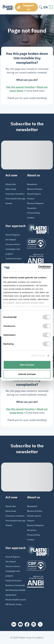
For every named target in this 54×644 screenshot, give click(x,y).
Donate (9, 203)
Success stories (13, 244)
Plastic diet (11, 184)
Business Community (15, 585)
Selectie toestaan (27, 374)
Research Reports (35, 203)
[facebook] (27, 624)
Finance (31, 199)
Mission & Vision (35, 189)
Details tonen (38, 356)
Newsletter (32, 184)
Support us (29, 7)
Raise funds (11, 189)
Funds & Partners (14, 259)
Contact (31, 218)
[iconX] (40, 624)
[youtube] (20, 624)
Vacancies (32, 208)
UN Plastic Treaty (13, 604)
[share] (14, 624)
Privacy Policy (34, 213)
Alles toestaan (27, 365)
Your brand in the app (15, 199)
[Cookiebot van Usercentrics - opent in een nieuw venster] (38, 267)
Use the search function (20, 87)
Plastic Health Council (16, 600)
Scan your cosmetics (15, 194)
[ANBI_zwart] (38, 259)
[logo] (38, 244)
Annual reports (34, 194)
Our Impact (11, 240)
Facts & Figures (13, 235)
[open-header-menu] (51, 7)
